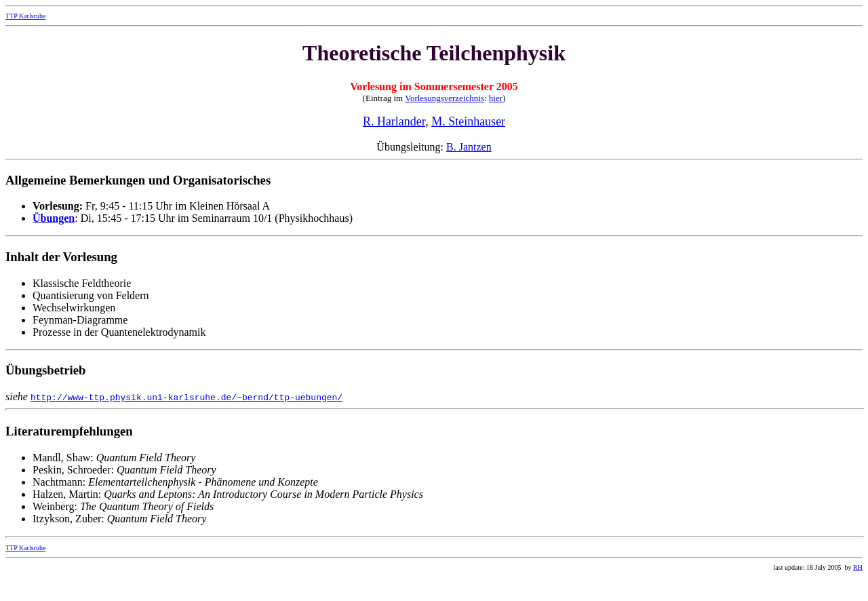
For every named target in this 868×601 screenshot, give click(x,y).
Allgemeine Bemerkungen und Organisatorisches (138, 180)
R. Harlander (394, 121)
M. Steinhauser (468, 121)
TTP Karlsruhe (25, 16)
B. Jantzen (469, 147)
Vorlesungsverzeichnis (445, 98)
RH (858, 567)
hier (496, 98)
